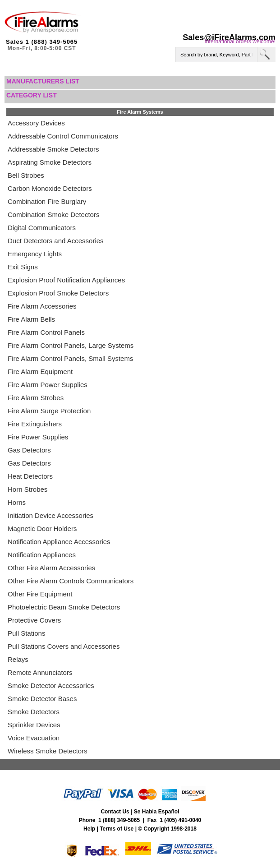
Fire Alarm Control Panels (46, 332)
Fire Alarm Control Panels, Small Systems (70, 358)
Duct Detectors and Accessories (56, 241)
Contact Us (115, 812)
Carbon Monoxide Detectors (50, 188)
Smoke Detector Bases (42, 699)
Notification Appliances (42, 555)
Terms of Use (117, 829)
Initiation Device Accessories (50, 515)
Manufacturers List (43, 81)
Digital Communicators (42, 228)
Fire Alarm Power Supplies (48, 385)
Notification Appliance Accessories (59, 542)
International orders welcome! (240, 42)
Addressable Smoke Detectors (53, 149)
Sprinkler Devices (34, 725)
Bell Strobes (26, 175)
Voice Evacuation (34, 738)
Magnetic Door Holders (42, 529)
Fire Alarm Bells (31, 319)
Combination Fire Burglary (47, 201)
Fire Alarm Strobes (36, 398)
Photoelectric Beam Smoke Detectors (64, 607)
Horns (17, 502)
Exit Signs (23, 267)
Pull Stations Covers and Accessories (64, 646)
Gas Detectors (29, 450)
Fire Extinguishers (35, 424)
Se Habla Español (157, 812)
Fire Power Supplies (38, 437)
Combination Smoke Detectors (53, 215)
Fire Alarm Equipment (40, 372)
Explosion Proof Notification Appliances (66, 280)
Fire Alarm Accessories (42, 306)
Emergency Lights (35, 254)
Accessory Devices (36, 123)
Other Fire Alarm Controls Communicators (71, 581)
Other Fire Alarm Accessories (51, 568)
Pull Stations (26, 633)
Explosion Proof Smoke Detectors (58, 293)
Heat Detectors (30, 476)
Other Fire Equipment (40, 594)
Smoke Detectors (34, 712)
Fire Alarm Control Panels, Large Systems (71, 345)
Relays (18, 659)
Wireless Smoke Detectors (48, 751)
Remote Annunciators (40, 672)
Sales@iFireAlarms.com (229, 37)
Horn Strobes (28, 489)
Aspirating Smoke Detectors (50, 162)
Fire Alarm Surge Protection (49, 411)
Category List (32, 95)
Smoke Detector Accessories (51, 686)
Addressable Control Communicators (63, 136)
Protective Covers (34, 620)
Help (89, 829)
